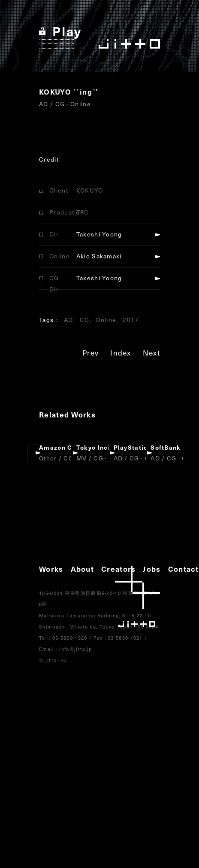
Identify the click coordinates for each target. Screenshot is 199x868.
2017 (131, 320)
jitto (137, 597)
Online (106, 320)
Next (151, 354)
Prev (90, 354)
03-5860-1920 (70, 638)
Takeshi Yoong (99, 234)
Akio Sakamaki (99, 256)
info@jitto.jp (75, 649)
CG (85, 320)
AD (69, 320)
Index (121, 354)
